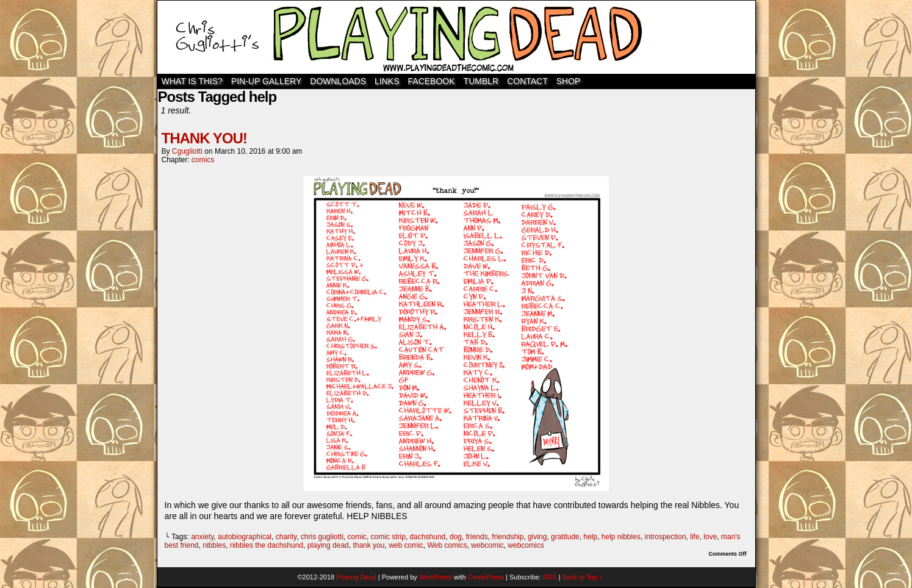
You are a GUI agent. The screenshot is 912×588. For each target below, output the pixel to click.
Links (387, 81)
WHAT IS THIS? (192, 81)
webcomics (526, 545)
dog (456, 537)
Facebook (432, 81)
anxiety (202, 537)
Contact (527, 81)
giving (537, 537)
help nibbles (621, 537)
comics (203, 160)
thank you (368, 545)
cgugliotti (187, 151)
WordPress (436, 577)
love (710, 537)
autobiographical (245, 537)
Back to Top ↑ (583, 577)
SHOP (569, 81)
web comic (406, 545)
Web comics (447, 545)
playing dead (328, 545)
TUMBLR (481, 81)
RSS (550, 577)
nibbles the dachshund (267, 545)
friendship (508, 537)
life (695, 537)
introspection (666, 537)
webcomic (487, 545)
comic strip (388, 537)
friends (477, 537)
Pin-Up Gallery (266, 81)
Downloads (338, 81)
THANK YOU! (204, 138)
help (590, 537)
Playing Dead (456, 37)
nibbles (214, 545)
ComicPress (486, 577)
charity (286, 537)
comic (357, 537)
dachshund (428, 537)
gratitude (565, 537)
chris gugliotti (322, 537)
